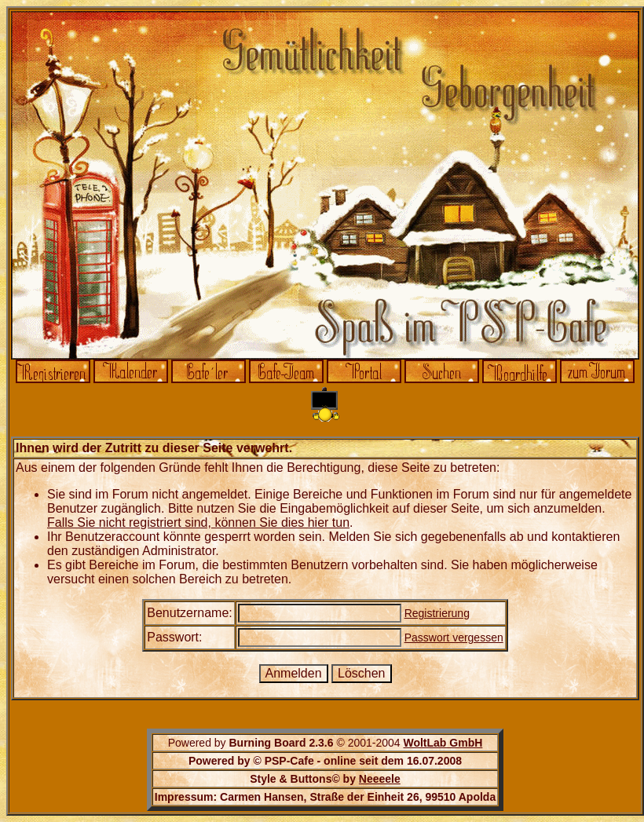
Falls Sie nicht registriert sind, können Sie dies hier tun (198, 522)
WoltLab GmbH (443, 743)
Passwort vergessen (454, 638)
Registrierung (437, 613)
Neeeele (380, 779)
